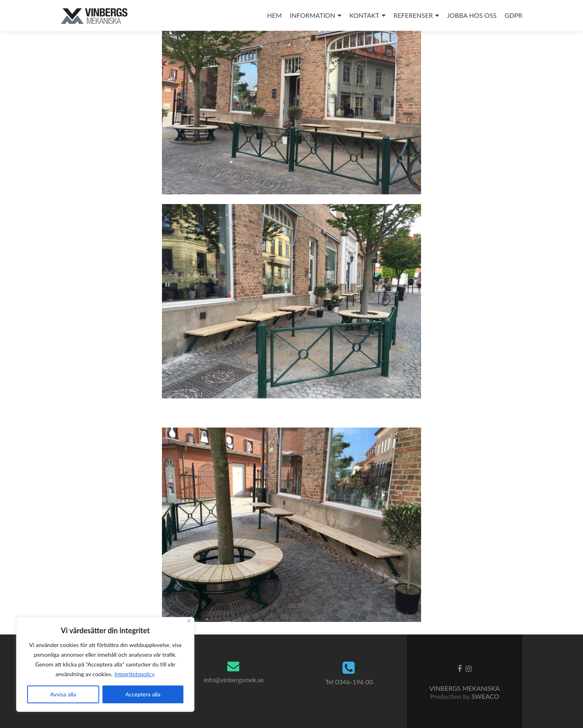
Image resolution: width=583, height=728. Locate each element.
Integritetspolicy (135, 674)
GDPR (514, 15)
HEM (274, 15)
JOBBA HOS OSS (472, 15)
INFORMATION (313, 15)
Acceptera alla (143, 694)
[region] (105, 664)
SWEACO (485, 696)
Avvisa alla (63, 694)
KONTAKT (364, 15)
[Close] (189, 621)
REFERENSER (413, 15)
